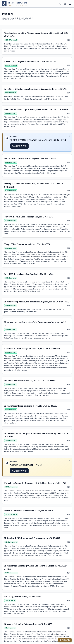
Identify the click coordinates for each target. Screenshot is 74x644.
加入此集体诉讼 (19, 146)
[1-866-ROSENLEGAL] (60, 4)
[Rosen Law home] (14, 4)
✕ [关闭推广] (70, 136)
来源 (68, 40)
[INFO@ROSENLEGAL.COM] (65, 4)
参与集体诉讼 (65, 640)
